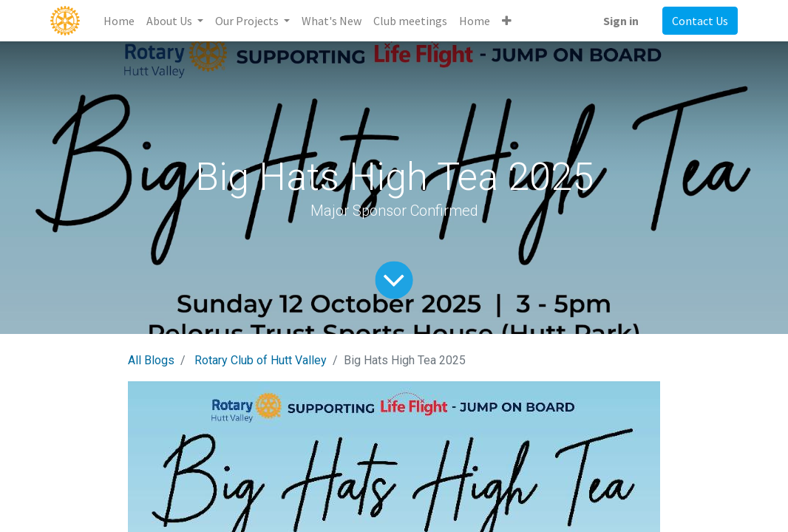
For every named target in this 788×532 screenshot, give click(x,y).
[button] (507, 21)
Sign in (621, 21)
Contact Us (700, 21)
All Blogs (151, 360)
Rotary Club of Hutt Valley (261, 360)
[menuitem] (119, 21)
